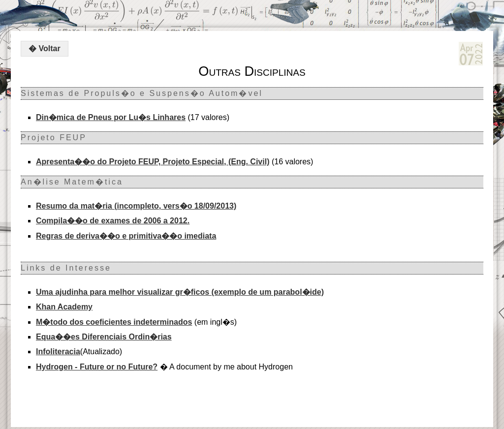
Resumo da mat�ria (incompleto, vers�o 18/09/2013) (136, 206)
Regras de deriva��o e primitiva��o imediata (126, 236)
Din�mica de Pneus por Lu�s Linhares (111, 117)
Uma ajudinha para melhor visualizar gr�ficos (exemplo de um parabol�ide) (180, 292)
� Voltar (45, 48)
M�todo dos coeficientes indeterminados (114, 322)
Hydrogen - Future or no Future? (97, 367)
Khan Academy (64, 307)
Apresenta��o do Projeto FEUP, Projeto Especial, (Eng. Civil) (153, 162)
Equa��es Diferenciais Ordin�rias (104, 337)
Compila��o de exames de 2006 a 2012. (113, 221)
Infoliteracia (58, 352)
